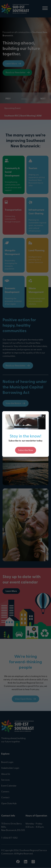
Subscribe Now (26, 450)
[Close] (43, 417)
